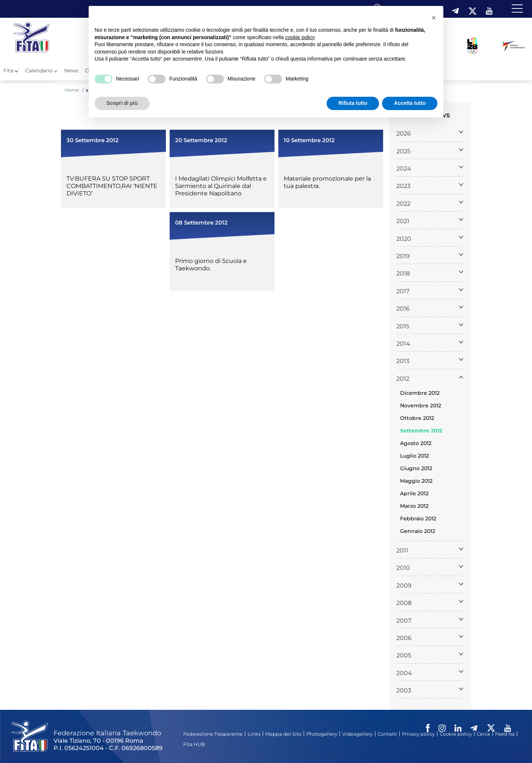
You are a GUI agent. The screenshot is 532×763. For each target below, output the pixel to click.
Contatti (387, 734)
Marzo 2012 (414, 506)
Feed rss (505, 734)
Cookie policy (456, 734)
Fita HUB (194, 744)
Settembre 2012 (421, 431)
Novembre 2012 (421, 406)
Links (254, 734)
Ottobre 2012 (417, 418)
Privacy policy (418, 734)
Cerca (483, 734)
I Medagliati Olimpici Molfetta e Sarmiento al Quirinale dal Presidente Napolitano (221, 186)
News (71, 71)
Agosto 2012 (416, 443)
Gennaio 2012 (418, 531)
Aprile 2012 (414, 493)
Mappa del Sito (283, 734)
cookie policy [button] (300, 37)
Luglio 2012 (415, 456)
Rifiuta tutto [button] (353, 103)
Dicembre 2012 (420, 393)
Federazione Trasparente (213, 734)
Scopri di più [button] (122, 103)
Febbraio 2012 (418, 519)
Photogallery (322, 734)
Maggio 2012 (416, 481)
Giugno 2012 (416, 468)
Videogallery (357, 734)
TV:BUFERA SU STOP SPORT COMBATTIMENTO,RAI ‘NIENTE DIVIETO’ (112, 186)
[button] (434, 18)
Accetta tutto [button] (410, 103)
